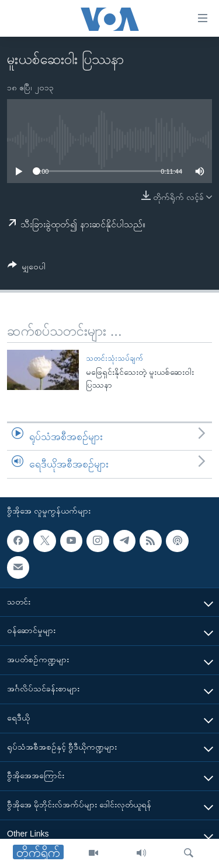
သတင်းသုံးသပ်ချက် (114, 358)
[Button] (27, 268)
